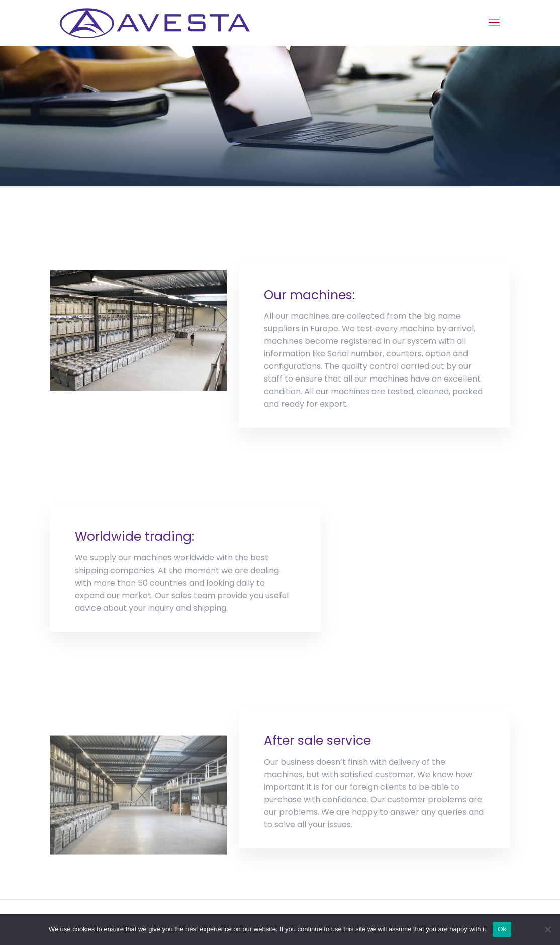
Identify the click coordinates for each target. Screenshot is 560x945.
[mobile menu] (494, 23)
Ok (502, 929)
